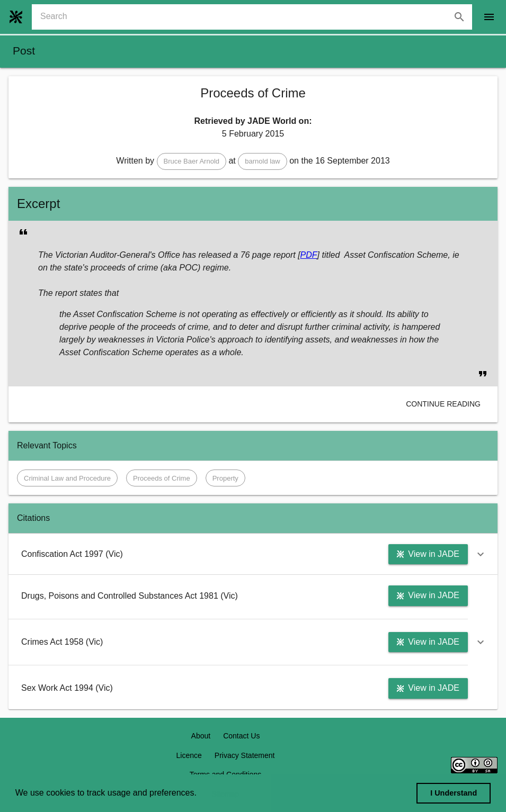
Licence (189, 755)
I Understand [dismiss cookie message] (454, 793)
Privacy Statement (245, 755)
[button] (192, 161)
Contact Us (241, 736)
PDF (309, 255)
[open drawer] (489, 17)
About (201, 736)
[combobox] (256, 17)
